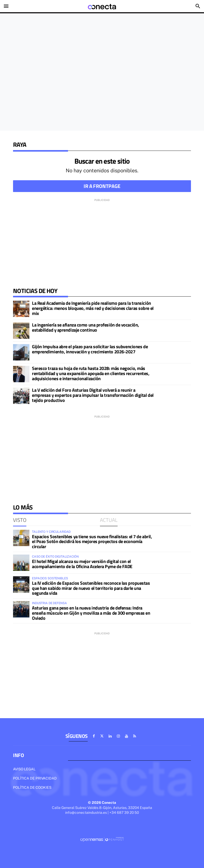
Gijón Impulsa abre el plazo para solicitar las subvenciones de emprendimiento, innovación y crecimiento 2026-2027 (90, 349)
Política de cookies (32, 787)
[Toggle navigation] (6, 6)
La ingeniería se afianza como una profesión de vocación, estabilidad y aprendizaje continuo (86, 327)
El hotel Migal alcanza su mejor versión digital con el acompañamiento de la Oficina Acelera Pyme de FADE (82, 564)
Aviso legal (24, 769)
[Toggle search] (198, 6)
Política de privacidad (35, 778)
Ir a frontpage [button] (102, 186)
